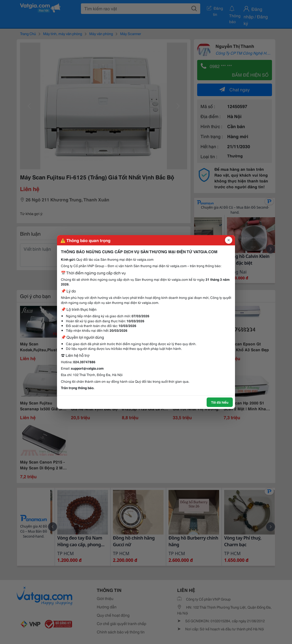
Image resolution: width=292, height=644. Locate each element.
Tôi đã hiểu (220, 402)
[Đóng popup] (229, 240)
